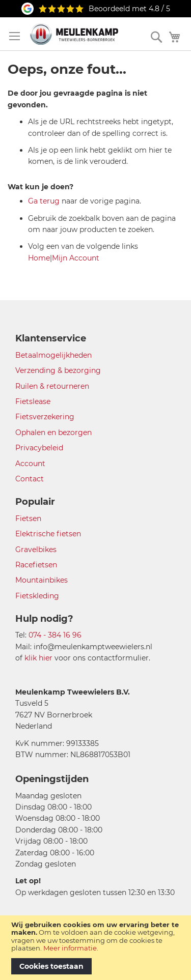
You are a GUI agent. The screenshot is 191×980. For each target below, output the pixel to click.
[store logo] (74, 34)
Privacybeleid (39, 448)
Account (30, 464)
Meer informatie (70, 948)
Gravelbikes (36, 550)
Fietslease (33, 401)
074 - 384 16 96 (55, 635)
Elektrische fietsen (48, 534)
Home (39, 258)
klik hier (38, 658)
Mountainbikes (42, 580)
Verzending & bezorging (58, 370)
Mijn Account (76, 258)
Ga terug (44, 201)
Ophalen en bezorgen (53, 433)
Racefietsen (36, 565)
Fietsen (28, 518)
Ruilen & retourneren (52, 386)
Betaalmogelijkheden (53, 355)
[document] (95, 948)
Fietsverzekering (45, 417)
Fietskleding (37, 596)
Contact (30, 479)
